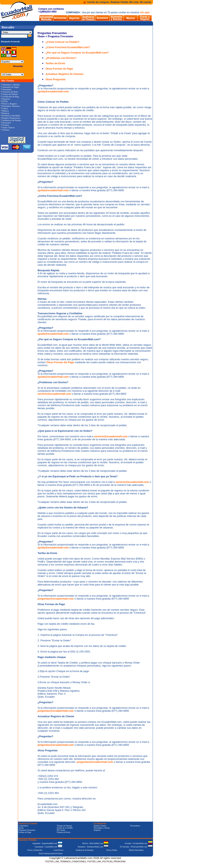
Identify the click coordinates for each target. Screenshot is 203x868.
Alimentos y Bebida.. (11, 85)
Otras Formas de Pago (59, 69)
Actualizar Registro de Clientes (64, 74)
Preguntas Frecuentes (61, 36)
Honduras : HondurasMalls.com (93, 847)
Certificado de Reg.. (10, 96)
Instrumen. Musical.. (11, 106)
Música (5, 111)
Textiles (5, 125)
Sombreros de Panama (85, 850)
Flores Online (112, 850)
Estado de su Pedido (65, 828)
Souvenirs (6, 123)
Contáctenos (23, 826)
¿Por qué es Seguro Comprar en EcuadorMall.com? (77, 53)
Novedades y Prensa (102, 828)
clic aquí (145, 12)
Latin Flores (59, 850)
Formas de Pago (25, 832)
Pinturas (5, 113)
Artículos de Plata (9, 92)
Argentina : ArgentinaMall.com (47, 843)
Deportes (6, 99)
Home (41, 36)
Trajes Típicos (8, 127)
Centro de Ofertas (9, 94)
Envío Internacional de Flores (51, 853)
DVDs (4, 101)
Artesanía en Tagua (10, 87)
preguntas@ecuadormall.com (56, 599)
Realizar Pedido (120, 2)
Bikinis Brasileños (136, 850)
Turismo (5, 130)
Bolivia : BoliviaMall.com (95, 843)
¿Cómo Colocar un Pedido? (62, 42)
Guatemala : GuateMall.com (49, 847)
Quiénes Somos (100, 826)
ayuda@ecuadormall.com (53, 91)
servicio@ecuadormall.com (55, 394)
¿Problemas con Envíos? (61, 58)
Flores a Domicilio (35, 850)
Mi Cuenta (61, 830)
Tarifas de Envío (55, 63)
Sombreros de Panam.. (11, 120)
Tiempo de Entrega (64, 826)
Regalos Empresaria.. (11, 118)
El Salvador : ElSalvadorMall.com (136, 847)
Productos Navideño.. (11, 116)
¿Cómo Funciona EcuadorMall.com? (68, 47)
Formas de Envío (63, 832)
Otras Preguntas (55, 79)
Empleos (97, 830)
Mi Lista (134, 2)
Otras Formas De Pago (61, 362)
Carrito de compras (98, 2)
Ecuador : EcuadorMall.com (139, 843)
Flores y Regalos (9, 104)
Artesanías (6, 89)
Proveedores (135, 826)
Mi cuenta (146, 2)
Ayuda (21, 828)
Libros (4, 108)
